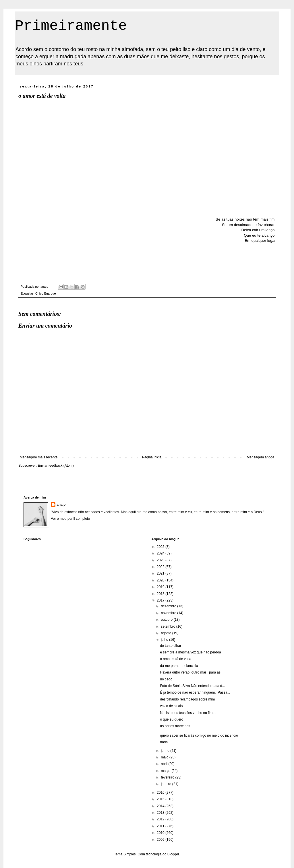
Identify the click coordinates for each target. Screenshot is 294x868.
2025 (161, 547)
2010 (161, 833)
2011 (161, 826)
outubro (167, 620)
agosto (166, 633)
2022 (161, 567)
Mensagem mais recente (39, 457)
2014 (161, 806)
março (166, 771)
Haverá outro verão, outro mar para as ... (192, 672)
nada (164, 742)
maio (165, 757)
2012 (161, 819)
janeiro (166, 784)
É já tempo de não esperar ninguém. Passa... (195, 692)
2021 (161, 573)
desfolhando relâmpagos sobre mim (187, 699)
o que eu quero (172, 719)
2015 (161, 799)
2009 (161, 840)
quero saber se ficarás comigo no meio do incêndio (199, 735)
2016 (161, 793)
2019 (161, 587)
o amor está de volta (176, 659)
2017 (161, 600)
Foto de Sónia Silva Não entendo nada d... (192, 686)
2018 (161, 594)
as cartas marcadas (175, 726)
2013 (161, 813)
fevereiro (168, 777)
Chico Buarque (46, 293)
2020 (161, 580)
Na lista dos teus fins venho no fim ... (188, 713)
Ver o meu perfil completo (70, 519)
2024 (161, 553)
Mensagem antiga (261, 457)
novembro (169, 613)
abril (165, 764)
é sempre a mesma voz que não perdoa (190, 652)
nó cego (166, 679)
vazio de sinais (171, 706)
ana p (61, 505)
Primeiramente (71, 26)
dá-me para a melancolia (179, 666)
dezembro (169, 606)
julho (165, 640)
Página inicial (152, 457)
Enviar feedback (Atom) (56, 466)
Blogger (173, 854)
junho (166, 751)
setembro (168, 626)
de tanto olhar (170, 646)
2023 (161, 560)
